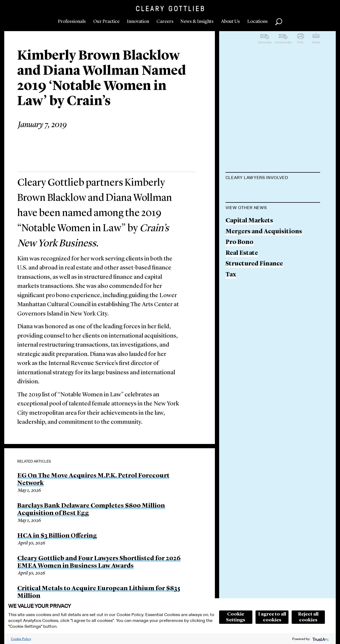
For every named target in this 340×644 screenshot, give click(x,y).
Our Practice (106, 22)
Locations (258, 22)
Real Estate (242, 301)
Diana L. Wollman (252, 211)
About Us (230, 22)
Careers (165, 22)
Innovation (138, 22)
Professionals (72, 22)
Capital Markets (249, 268)
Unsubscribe (283, 42)
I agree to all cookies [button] (272, 617)
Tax (231, 322)
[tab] (273, 178)
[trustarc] (320, 639)
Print (300, 42)
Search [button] (279, 22)
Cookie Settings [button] (236, 617)
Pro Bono (239, 290)
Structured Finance (254, 312)
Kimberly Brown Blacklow (264, 191)
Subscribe (265, 42)
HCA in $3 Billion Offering (57, 536)
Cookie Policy (21, 639)
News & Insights (197, 22)
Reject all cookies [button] (308, 617)
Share (316, 42)
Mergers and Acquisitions (264, 279)
